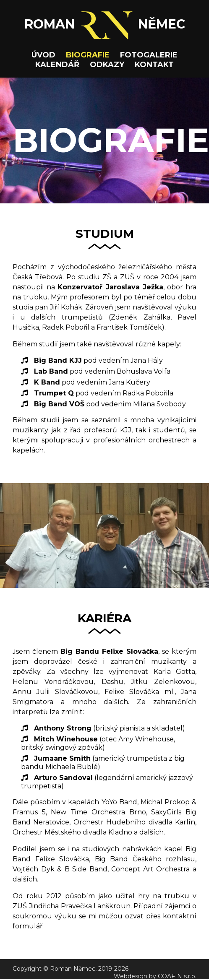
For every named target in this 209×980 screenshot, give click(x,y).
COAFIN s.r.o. (177, 976)
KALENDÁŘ (57, 65)
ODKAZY (107, 65)
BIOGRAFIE (88, 55)
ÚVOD (43, 55)
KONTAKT (154, 65)
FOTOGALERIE (149, 55)
